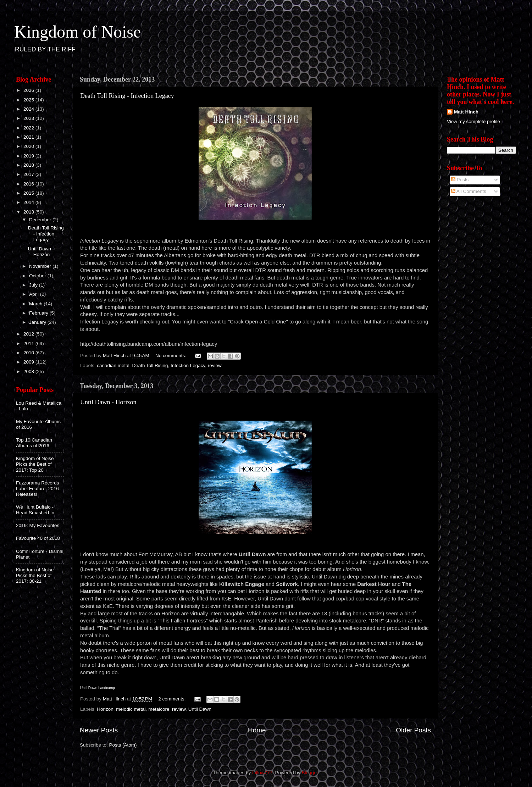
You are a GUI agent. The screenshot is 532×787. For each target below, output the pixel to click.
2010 (29, 353)
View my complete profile (473, 121)
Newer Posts (99, 730)
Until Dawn (200, 709)
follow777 (262, 773)
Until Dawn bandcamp (98, 688)
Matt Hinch (466, 112)
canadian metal (113, 365)
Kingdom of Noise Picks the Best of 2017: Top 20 (35, 464)
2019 (29, 156)
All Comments (469, 191)
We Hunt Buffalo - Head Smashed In (35, 510)
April (35, 294)
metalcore (159, 709)
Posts (460, 180)
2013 (29, 212)
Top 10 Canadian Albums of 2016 (34, 443)
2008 (29, 372)
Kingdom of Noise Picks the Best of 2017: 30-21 (35, 575)
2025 (29, 100)
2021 (29, 137)
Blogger (310, 773)
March (36, 304)
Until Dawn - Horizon (108, 402)
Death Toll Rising (150, 365)
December (41, 220)
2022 (29, 128)
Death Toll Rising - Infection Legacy (127, 96)
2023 (29, 118)
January (38, 322)
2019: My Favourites (38, 525)
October (38, 276)
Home (257, 730)
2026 (29, 90)
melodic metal (131, 709)
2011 (29, 343)
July (34, 285)
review (215, 365)
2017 (29, 174)
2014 (29, 202)
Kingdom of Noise (77, 32)
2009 (29, 362)
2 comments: (173, 699)
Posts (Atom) (123, 745)
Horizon (105, 709)
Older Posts (413, 730)
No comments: (171, 356)
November (41, 266)
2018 (29, 165)
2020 (29, 146)
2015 (29, 193)
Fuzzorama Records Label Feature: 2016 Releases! (38, 489)
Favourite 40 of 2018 (38, 538)
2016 (29, 184)
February (39, 313)
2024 (29, 109)
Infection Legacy (188, 365)
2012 (29, 334)
